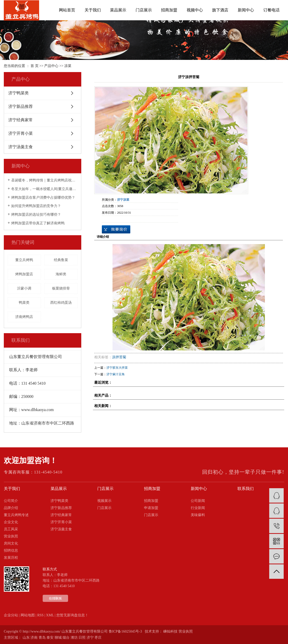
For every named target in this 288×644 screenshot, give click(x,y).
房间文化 (11, 543)
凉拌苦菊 (119, 357)
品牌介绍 (11, 508)
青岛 (42, 638)
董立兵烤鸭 (24, 260)
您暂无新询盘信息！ (72, 615)
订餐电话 (271, 10)
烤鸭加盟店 (24, 274)
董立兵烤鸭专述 (16, 515)
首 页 (35, 66)
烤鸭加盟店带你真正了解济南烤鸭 (38, 223)
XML (50, 615)
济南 (34, 638)
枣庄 (98, 638)
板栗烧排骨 (61, 288)
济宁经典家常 (21, 120)
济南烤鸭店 (24, 317)
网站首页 (67, 10)
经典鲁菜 (61, 260)
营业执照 (11, 536)
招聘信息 (11, 550)
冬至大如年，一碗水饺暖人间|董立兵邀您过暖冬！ (44, 189)
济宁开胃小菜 (21, 133)
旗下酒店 (220, 10)
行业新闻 (198, 508)
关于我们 (93, 10)
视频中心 (195, 10)
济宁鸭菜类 (19, 93)
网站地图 (28, 615)
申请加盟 (151, 508)
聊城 (58, 638)
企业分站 (11, 615)
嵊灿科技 (170, 631)
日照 (82, 638)
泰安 (50, 638)
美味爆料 (198, 515)
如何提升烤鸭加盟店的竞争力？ (36, 206)
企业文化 (11, 522)
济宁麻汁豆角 (116, 374)
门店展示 (144, 10)
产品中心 (51, 66)
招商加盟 (169, 10)
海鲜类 (61, 274)
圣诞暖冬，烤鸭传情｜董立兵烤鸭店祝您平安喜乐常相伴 (44, 180)
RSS (41, 615)
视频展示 (104, 501)
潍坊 (74, 638)
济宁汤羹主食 (21, 147)
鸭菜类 (24, 303)
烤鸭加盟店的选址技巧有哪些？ (36, 215)
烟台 (66, 638)
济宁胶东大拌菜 (117, 368)
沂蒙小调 (24, 288)
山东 (26, 638)
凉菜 (68, 66)
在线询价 (116, 229)
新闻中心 (246, 10)
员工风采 (11, 529)
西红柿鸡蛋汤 (61, 303)
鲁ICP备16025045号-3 (125, 631)
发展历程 (11, 558)
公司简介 (11, 501)
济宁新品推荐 (21, 106)
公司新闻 (198, 501)
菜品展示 (118, 10)
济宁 (90, 638)
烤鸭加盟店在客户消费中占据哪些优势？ (43, 198)
